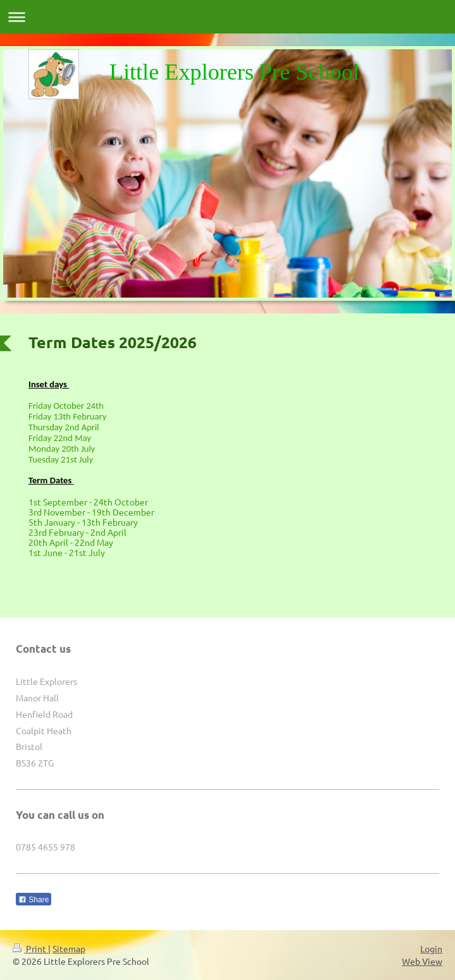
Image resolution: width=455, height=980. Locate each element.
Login (431, 948)
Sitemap (69, 948)
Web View (422, 961)
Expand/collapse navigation (227, 17)
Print (30, 948)
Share (33, 900)
